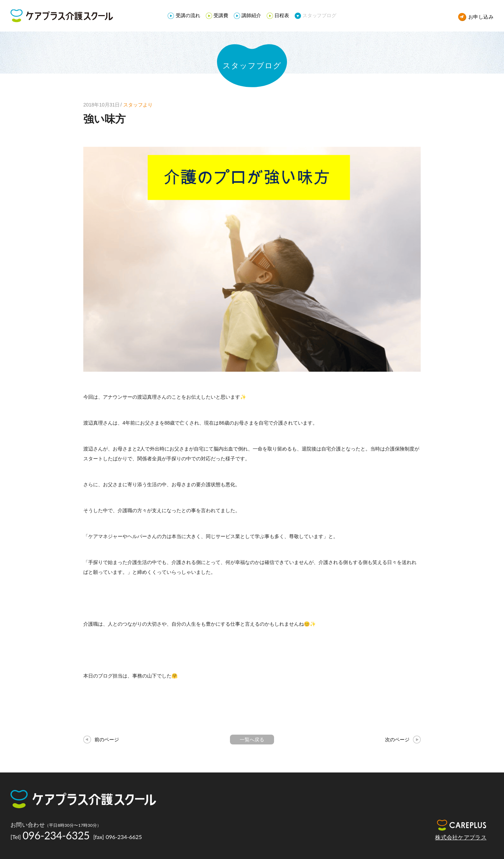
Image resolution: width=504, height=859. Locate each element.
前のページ (107, 740)
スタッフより (138, 105)
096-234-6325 (56, 835)
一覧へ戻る (252, 740)
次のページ (397, 740)
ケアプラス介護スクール (62, 16)
